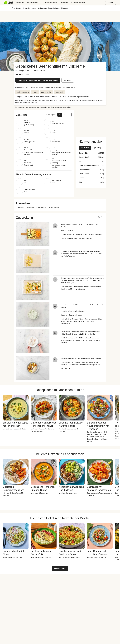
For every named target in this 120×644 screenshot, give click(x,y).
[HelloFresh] (9, 3)
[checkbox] (16, 75)
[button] (44, 115)
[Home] (13, 8)
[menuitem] (9, 3)
